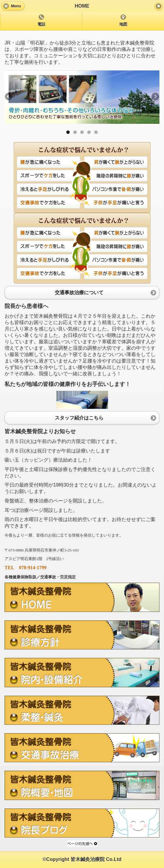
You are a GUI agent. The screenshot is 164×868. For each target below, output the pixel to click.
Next (155, 97)
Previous (9, 97)
